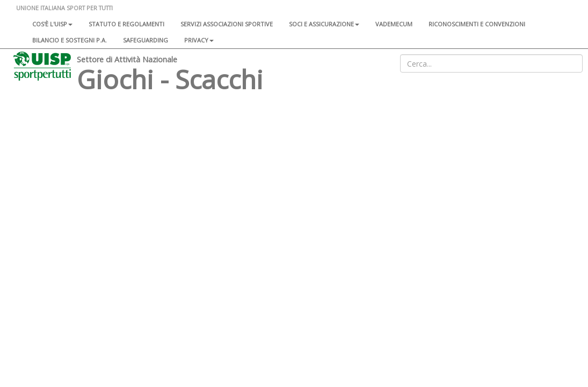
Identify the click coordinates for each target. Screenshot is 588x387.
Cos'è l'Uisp (52, 24)
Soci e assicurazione (324, 24)
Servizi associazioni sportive (227, 24)
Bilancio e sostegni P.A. (70, 40)
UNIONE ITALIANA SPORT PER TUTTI (64, 8)
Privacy (199, 40)
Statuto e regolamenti (126, 24)
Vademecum (394, 24)
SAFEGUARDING (146, 40)
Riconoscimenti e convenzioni (477, 24)
